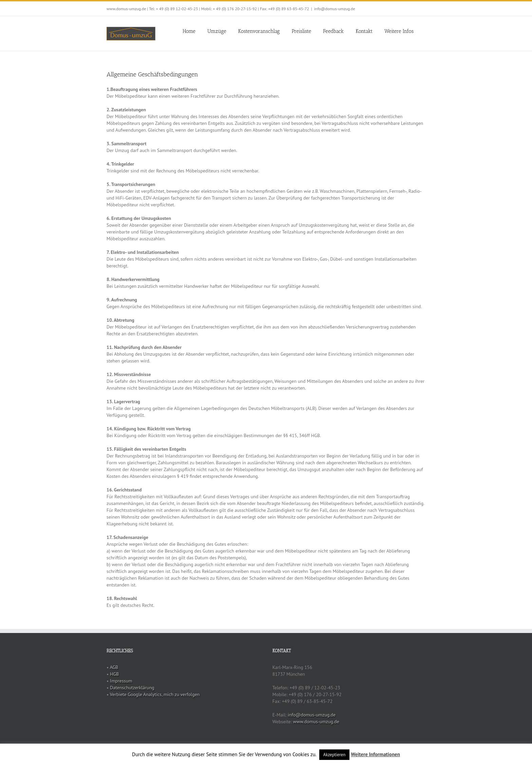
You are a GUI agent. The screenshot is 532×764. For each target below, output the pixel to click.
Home (189, 31)
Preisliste (301, 31)
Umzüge (217, 31)
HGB (114, 674)
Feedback (333, 31)
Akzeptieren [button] (335, 755)
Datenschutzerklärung (132, 688)
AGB (114, 667)
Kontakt (364, 31)
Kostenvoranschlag (259, 31)
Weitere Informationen (375, 754)
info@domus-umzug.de (335, 9)
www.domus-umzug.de (316, 722)
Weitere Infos (399, 31)
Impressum (121, 681)
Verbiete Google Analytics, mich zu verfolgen (155, 694)
